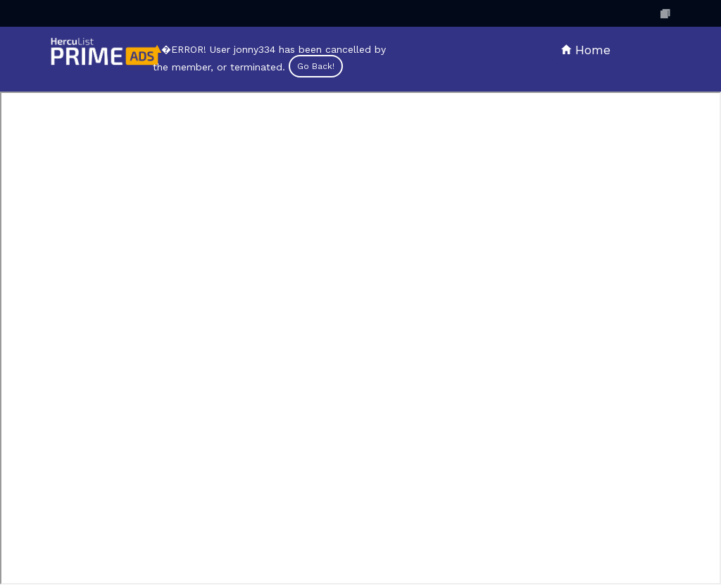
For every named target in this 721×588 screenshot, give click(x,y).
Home (586, 50)
